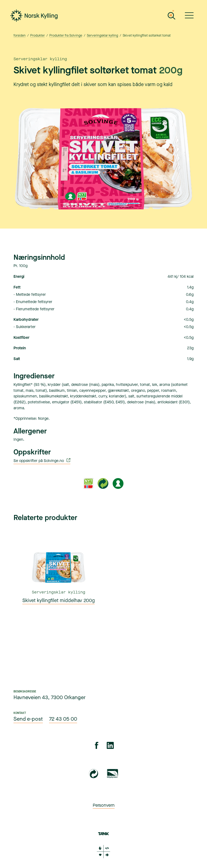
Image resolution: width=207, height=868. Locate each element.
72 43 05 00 (63, 719)
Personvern (104, 805)
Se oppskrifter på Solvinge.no (42, 461)
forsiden (19, 36)
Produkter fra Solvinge (65, 36)
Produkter (37, 36)
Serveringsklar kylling (102, 36)
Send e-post (28, 719)
